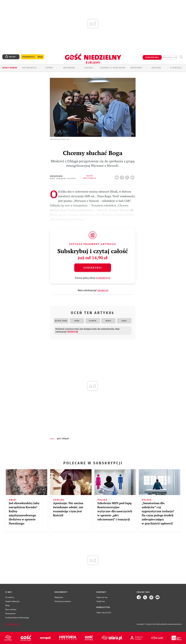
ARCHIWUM (69, 68)
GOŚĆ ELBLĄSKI (63, 439)
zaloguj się (170, 57)
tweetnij (128, 177)
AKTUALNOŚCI (29, 68)
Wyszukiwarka (181, 57)
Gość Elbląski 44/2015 (63, 179)
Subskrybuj (93, 268)
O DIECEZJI (176, 68)
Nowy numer (10, 68)
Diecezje (156, 68)
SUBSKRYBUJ (152, 57)
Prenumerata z (32, 57)
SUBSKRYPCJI (103, 278)
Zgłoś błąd (12, 624)
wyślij (133, 177)
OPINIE (49, 68)
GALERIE (89, 68)
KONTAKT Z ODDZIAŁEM (113, 68)
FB (122, 177)
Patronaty (137, 68)
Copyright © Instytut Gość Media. (149, 624)
